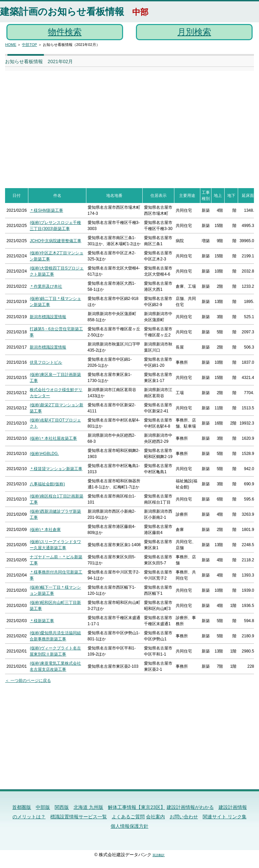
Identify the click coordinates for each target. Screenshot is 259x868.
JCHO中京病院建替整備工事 (55, 241)
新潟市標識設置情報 (48, 317)
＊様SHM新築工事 (46, 210)
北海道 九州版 (88, 807)
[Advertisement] (118, 126)
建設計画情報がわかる (190, 807)
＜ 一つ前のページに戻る (28, 681)
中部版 (43, 807)
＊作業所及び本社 (46, 286)
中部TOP (29, 45)
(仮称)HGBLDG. (44, 454)
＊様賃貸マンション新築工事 (56, 469)
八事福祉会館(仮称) (47, 484)
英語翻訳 (159, 855)
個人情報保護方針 (129, 826)
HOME (11, 45)
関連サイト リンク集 (225, 817)
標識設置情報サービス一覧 (79, 817)
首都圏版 (22, 807)
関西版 (62, 807)
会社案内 (155, 817)
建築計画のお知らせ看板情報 (62, 12)
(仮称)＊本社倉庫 (45, 530)
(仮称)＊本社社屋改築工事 (53, 438)
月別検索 (194, 32)
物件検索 (65, 32)
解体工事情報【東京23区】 (137, 807)
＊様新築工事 (42, 621)
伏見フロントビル (46, 362)
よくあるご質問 (128, 817)
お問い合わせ (184, 817)
